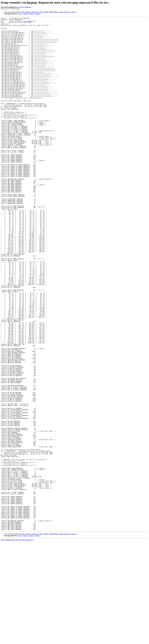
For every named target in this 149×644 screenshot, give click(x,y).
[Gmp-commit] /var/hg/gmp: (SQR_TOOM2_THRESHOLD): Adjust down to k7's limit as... (49, 12)
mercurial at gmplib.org (24, 7)
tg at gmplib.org (29, 22)
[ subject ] (32, 14)
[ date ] (20, 14)
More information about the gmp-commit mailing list (17, 642)
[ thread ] (25, 14)
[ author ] (38, 14)
